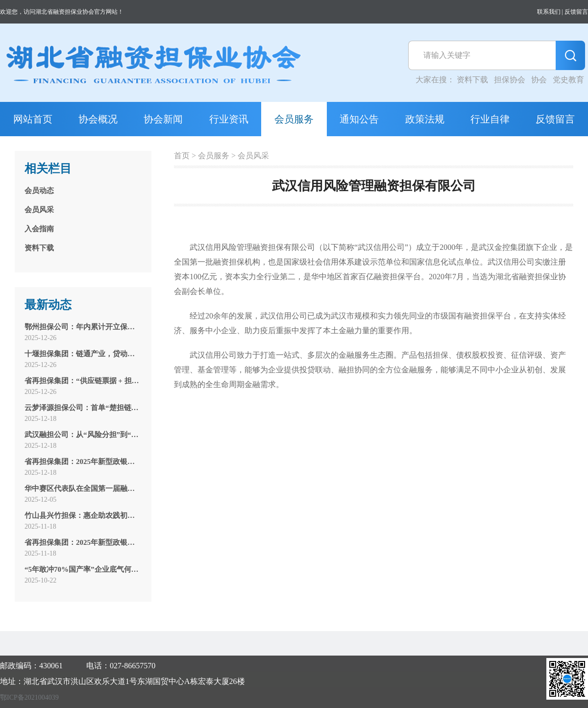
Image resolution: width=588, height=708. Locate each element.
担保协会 (510, 80)
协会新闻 (163, 119)
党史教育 (568, 80)
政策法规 (425, 119)
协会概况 (98, 119)
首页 (182, 156)
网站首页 (33, 119)
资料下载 (472, 80)
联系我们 (549, 12)
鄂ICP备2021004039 (29, 697)
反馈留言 (576, 12)
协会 (539, 80)
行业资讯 (229, 119)
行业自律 (490, 119)
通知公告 (359, 119)
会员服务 (294, 119)
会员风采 (253, 156)
